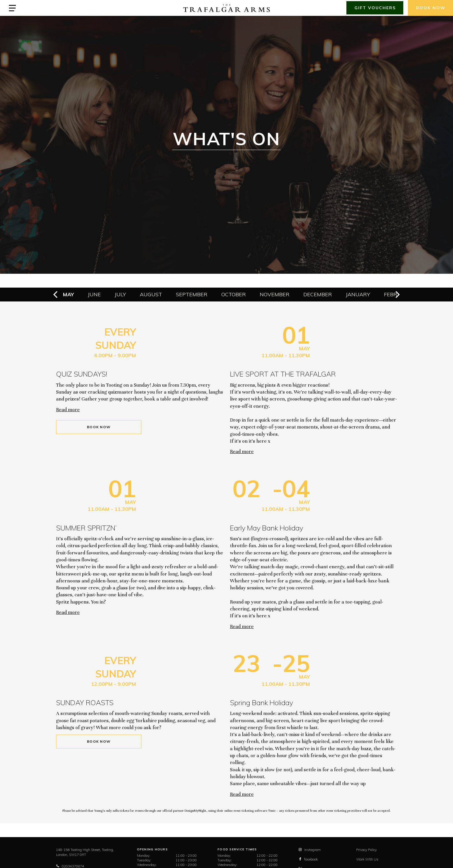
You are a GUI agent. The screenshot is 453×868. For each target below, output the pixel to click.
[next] (397, 295)
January (358, 294)
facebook (308, 859)
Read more (68, 410)
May (68, 294)
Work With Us (367, 859)
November (275, 294)
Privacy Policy (366, 850)
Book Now (99, 427)
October (234, 294)
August (151, 294)
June (94, 294)
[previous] (56, 295)
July (120, 294)
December (318, 294)
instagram (310, 850)
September (192, 294)
